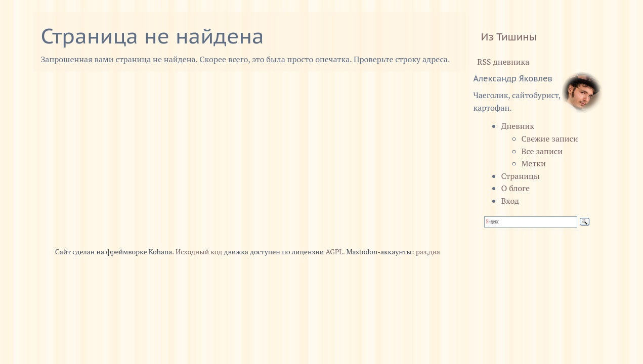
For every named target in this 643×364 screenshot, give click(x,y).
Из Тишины (509, 37)
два (434, 252)
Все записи (542, 151)
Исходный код (199, 252)
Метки (534, 163)
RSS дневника (502, 62)
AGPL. (335, 252)
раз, (422, 252)
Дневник (518, 126)
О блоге (516, 188)
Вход (510, 201)
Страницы (521, 176)
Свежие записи (550, 139)
